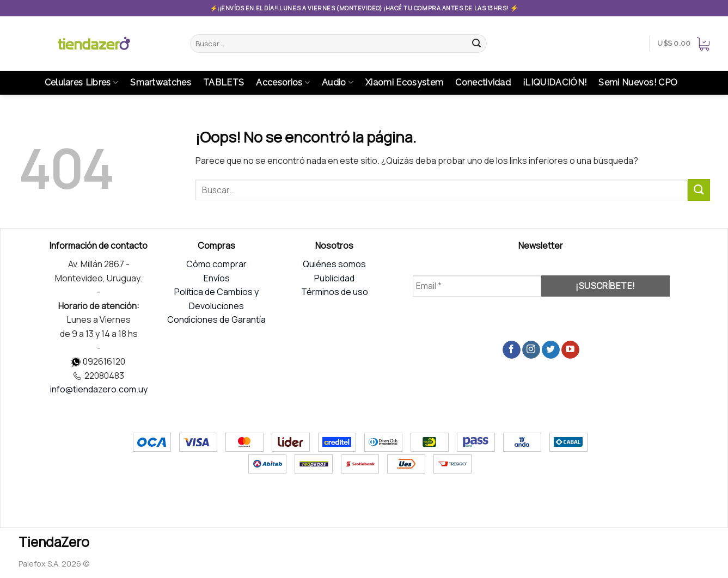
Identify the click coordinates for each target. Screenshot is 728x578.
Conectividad (483, 82)
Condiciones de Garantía (216, 319)
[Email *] (477, 286)
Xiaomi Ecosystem (404, 82)
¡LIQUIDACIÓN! (555, 82)
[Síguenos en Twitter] (551, 350)
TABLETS (224, 82)
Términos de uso (335, 292)
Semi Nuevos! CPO (638, 82)
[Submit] (477, 44)
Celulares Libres (82, 83)
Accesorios (283, 83)
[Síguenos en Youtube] (570, 350)
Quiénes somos (334, 264)
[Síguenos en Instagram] (531, 350)
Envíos (217, 278)
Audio (338, 83)
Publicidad (334, 278)
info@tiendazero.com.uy (99, 389)
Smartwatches (161, 82)
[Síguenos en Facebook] (512, 350)
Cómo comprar (216, 264)
